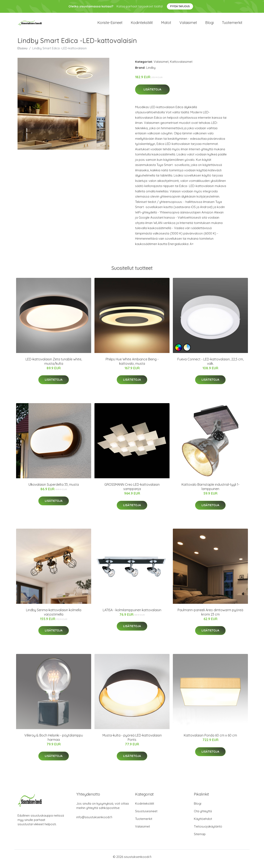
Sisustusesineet (146, 815)
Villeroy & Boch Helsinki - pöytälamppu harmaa (54, 742)
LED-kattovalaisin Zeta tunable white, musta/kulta (54, 365)
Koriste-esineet (110, 25)
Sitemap (200, 838)
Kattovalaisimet (181, 66)
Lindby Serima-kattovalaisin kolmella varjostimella (54, 616)
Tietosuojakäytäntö (208, 831)
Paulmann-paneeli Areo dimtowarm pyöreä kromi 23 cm (210, 616)
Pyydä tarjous (180, 6)
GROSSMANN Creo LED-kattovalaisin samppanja (132, 491)
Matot (166, 25)
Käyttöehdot (203, 823)
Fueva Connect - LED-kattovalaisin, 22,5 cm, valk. (210, 365)
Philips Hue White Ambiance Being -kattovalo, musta (132, 365)
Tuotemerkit (232, 25)
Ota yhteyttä (203, 815)
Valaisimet (188, 25)
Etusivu (22, 52)
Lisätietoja (152, 94)
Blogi (209, 25)
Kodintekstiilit (142, 25)
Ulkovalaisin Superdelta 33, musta (54, 489)
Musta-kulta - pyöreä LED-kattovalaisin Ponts (132, 742)
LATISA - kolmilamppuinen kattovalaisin (132, 614)
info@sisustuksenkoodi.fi (94, 821)
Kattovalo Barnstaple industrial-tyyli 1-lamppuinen (210, 491)
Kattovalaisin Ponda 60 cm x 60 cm (210, 739)
